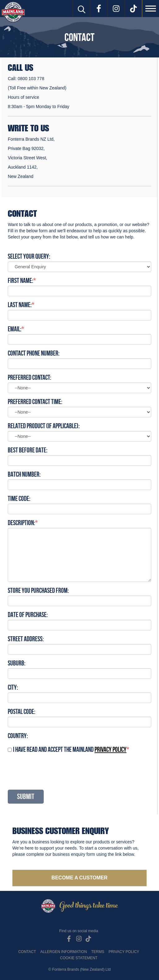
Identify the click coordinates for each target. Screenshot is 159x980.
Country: (18, 736)
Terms (98, 952)
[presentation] (55, 771)
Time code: (19, 498)
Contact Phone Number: (34, 353)
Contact (27, 952)
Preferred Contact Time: (35, 402)
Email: (15, 329)
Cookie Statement (79, 958)
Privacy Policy (124, 952)
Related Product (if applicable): (44, 426)
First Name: (20, 280)
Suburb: (17, 663)
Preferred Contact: (29, 377)
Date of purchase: (28, 615)
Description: (21, 523)
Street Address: (26, 639)
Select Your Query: (29, 256)
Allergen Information (64, 952)
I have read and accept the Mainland (70, 749)
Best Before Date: (28, 450)
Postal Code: (22, 711)
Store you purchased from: (38, 590)
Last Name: (20, 305)
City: (13, 687)
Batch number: (24, 474)
